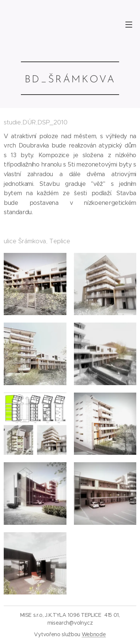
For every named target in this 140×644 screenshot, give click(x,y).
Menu (129, 25)
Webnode (94, 634)
